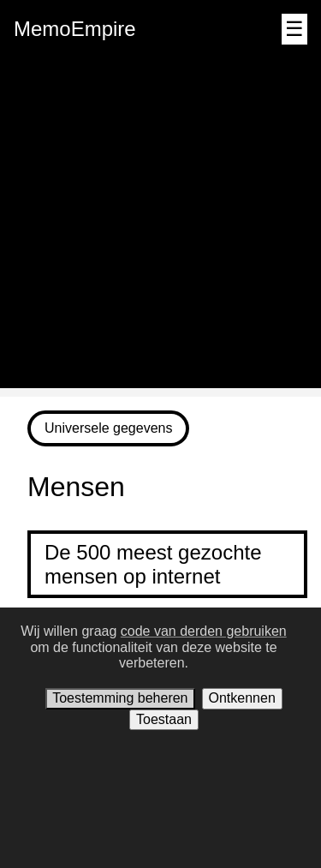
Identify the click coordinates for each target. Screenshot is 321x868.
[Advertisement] (160, 227)
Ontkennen (242, 698)
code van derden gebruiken (204, 631)
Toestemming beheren (120, 698)
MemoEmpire (75, 29)
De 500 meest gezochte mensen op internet (153, 564)
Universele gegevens (108, 428)
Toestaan (164, 719)
